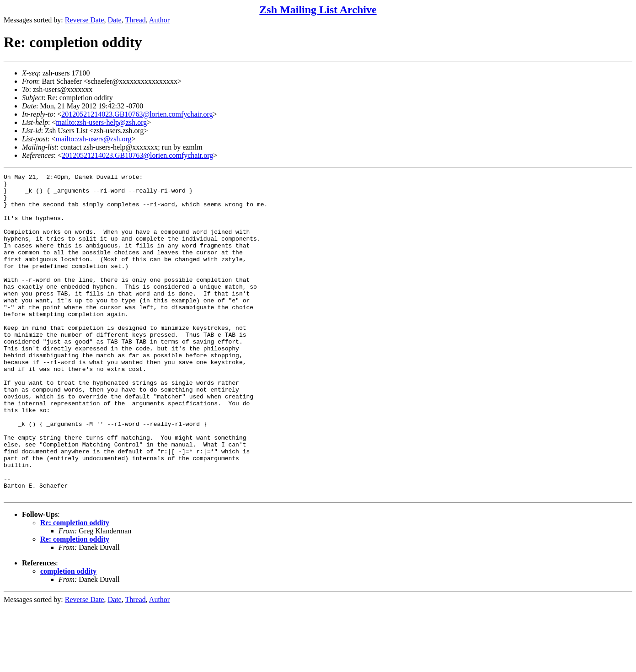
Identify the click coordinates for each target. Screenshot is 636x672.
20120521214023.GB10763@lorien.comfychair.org (137, 114)
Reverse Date (85, 20)
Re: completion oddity (75, 587)
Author (159, 20)
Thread (135, 20)
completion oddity (68, 636)
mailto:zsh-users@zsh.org (93, 139)
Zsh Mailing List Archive (318, 10)
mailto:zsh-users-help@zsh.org (101, 122)
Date (115, 20)
